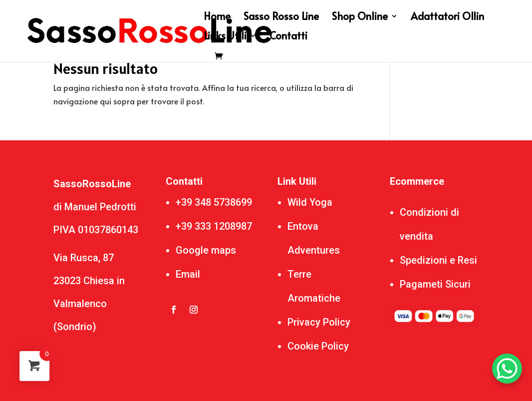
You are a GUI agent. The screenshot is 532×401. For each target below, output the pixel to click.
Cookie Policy (318, 346)
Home (217, 18)
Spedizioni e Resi (438, 260)
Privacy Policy (319, 322)
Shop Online (360, 18)
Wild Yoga (310, 202)
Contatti (288, 37)
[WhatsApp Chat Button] (507, 369)
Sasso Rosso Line (281, 18)
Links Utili (225, 37)
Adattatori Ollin (447, 18)
